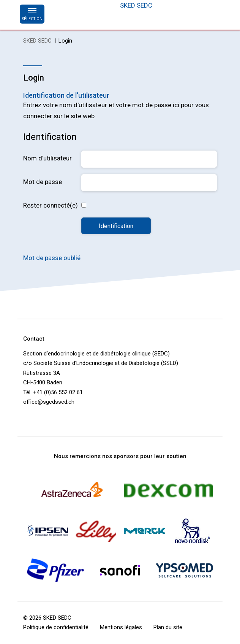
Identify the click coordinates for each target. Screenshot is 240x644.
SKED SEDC (136, 5)
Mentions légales (121, 627)
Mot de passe (43, 182)
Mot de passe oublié (52, 258)
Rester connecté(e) (51, 205)
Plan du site (168, 627)
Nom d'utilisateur (47, 158)
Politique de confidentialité (56, 627)
